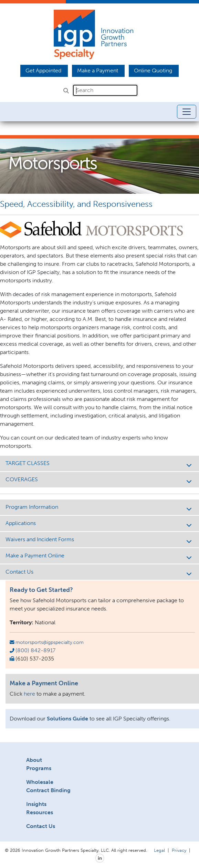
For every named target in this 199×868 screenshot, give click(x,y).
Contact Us (99, 572)
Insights (36, 804)
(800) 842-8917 (35, 650)
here (29, 694)
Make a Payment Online (99, 556)
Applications (99, 524)
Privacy (179, 850)
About (34, 760)
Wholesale (40, 782)
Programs (39, 768)
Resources (40, 812)
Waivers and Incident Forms (99, 540)
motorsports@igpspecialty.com (50, 642)
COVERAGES (99, 480)
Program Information (99, 508)
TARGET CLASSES (99, 464)
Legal (159, 850)
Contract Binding (48, 790)
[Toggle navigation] (187, 112)
